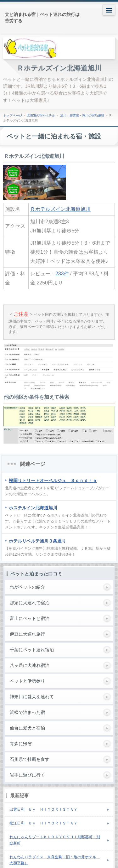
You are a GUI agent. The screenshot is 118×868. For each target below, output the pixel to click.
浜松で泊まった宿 (27, 712)
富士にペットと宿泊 (30, 618)
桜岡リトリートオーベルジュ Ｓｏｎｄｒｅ (53, 481)
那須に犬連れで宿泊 (30, 603)
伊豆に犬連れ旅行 (27, 634)
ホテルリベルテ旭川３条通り (37, 541)
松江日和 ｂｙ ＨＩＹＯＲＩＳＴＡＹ (43, 823)
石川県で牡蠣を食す (30, 759)
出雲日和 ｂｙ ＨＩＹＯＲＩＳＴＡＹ (43, 809)
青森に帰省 (21, 744)
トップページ (13, 115)
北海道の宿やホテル (41, 115)
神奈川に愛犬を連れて (32, 697)
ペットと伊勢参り (27, 681)
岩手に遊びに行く (27, 775)
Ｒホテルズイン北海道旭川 (59, 68)
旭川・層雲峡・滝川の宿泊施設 (82, 115)
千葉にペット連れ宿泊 (32, 650)
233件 (62, 274)
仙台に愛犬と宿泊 (27, 728)
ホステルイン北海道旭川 (33, 508)
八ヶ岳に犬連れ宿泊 (30, 665)
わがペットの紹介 (27, 587)
